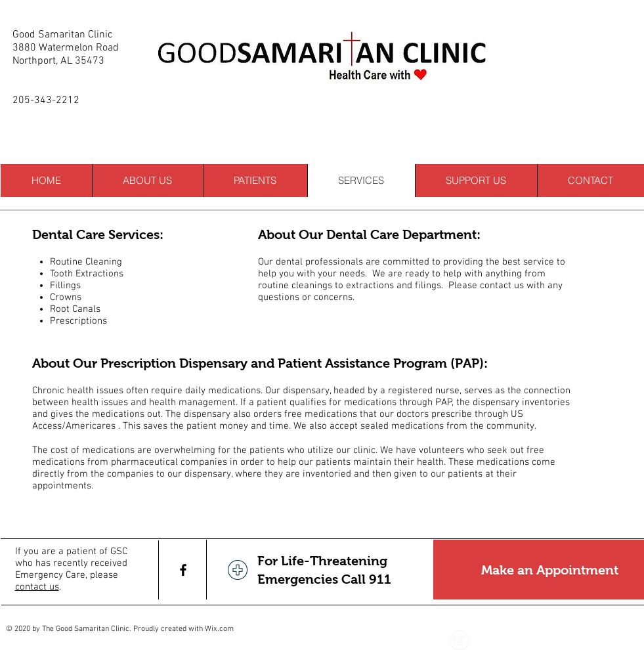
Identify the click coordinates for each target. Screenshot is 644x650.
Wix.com (219, 629)
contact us (37, 587)
